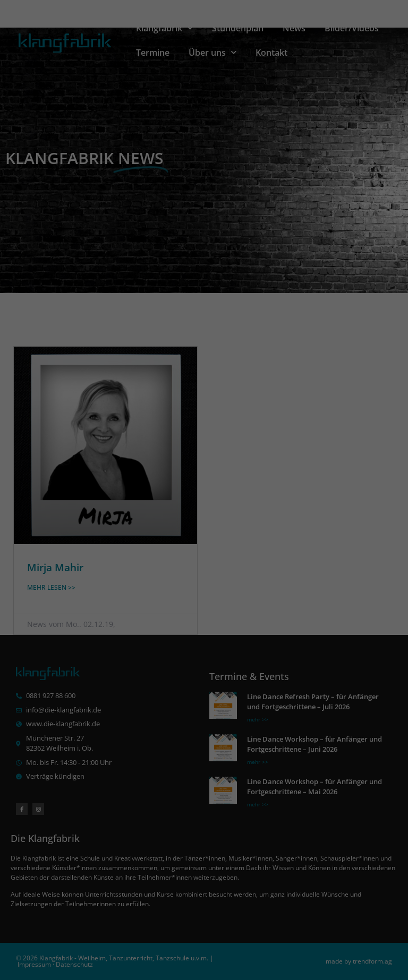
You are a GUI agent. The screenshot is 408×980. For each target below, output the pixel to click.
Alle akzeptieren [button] (204, 514)
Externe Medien (302, 478)
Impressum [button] (269, 596)
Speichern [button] (204, 543)
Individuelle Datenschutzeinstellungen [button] (204, 573)
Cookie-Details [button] (145, 596)
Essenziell (90, 478)
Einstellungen (285, 444)
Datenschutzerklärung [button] (210, 596)
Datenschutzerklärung (101, 444)
